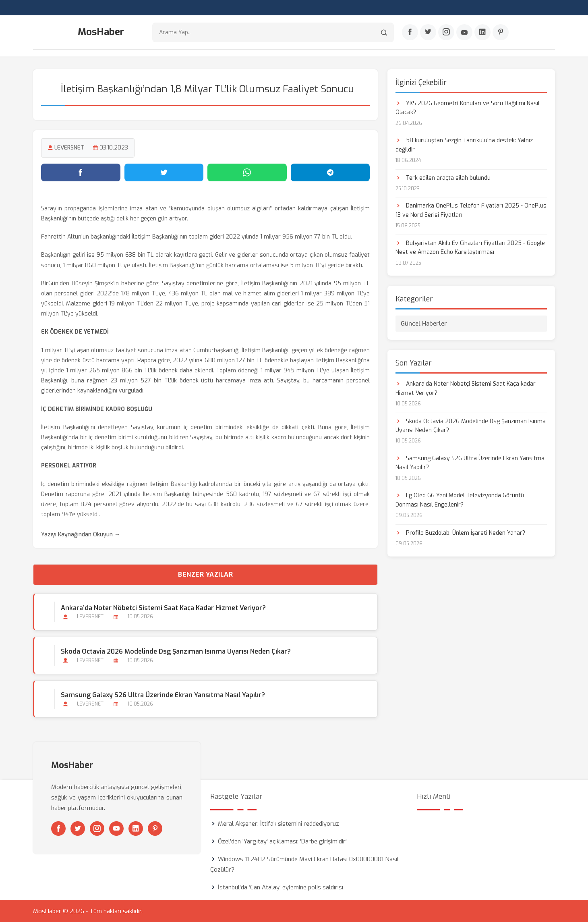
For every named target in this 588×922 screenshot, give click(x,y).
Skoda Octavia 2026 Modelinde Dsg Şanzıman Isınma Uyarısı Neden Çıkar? (176, 651)
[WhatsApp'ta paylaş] (247, 172)
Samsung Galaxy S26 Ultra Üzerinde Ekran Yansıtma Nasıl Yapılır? (163, 695)
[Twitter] (428, 33)
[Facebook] (410, 33)
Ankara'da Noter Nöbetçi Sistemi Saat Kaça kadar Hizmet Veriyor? (163, 607)
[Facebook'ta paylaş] (81, 172)
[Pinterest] (501, 33)
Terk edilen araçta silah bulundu (443, 178)
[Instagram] (446, 33)
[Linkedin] (482, 33)
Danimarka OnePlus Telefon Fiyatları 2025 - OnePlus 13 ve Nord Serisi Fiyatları (471, 210)
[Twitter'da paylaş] (164, 172)
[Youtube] (464, 33)
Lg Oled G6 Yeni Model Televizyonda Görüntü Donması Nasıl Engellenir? (460, 500)
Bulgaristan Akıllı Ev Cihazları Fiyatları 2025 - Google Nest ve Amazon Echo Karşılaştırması (470, 247)
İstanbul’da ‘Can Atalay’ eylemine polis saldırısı (281, 887)
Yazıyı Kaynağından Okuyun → (81, 535)
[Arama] (384, 32)
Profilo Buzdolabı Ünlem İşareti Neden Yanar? (460, 533)
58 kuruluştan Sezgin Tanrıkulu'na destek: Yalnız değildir (464, 144)
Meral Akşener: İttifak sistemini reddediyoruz (278, 823)
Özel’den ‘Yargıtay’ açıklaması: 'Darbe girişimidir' (282, 841)
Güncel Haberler (424, 323)
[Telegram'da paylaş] (330, 172)
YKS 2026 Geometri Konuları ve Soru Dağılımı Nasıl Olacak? (468, 107)
